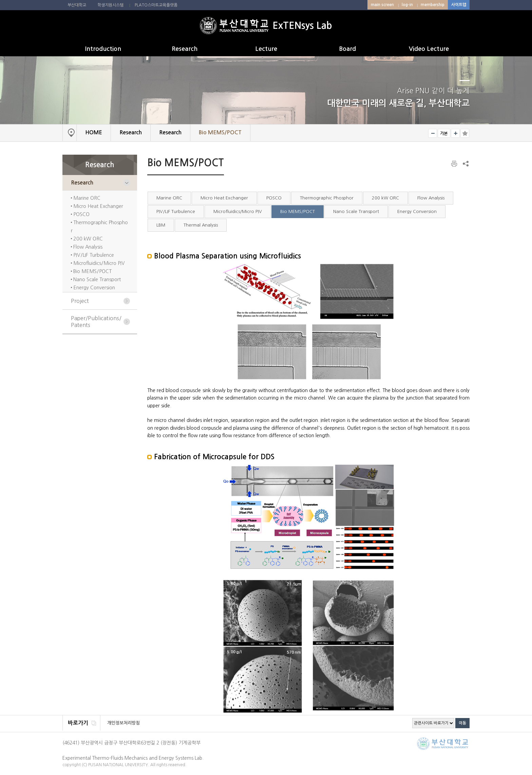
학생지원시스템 (110, 5)
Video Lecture (429, 49)
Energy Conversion (93, 288)
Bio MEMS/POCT (92, 271)
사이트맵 (459, 5)
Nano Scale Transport (96, 279)
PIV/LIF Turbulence (93, 255)
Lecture (266, 49)
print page (455, 164)
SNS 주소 (465, 163)
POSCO (81, 214)
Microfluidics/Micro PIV (98, 263)
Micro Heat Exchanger (98, 206)
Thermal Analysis (201, 225)
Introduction (103, 49)
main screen (382, 5)
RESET (444, 133)
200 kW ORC (87, 239)
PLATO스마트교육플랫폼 (156, 5)
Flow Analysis (87, 247)
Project (80, 301)
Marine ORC (86, 198)
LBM (161, 225)
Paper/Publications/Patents (96, 322)
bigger (455, 133)
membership (433, 5)
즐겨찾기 (465, 133)
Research (185, 49)
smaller (433, 133)
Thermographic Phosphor (327, 198)
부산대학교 (77, 5)
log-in (407, 5)
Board (347, 49)
